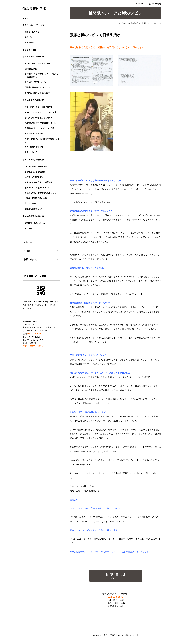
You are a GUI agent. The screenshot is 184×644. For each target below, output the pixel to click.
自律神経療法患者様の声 (33, 100)
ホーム (25, 19)
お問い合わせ (155, 4)
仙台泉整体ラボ (34, 9)
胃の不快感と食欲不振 (34, 147)
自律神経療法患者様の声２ (34, 216)
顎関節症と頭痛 (31, 69)
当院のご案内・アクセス (33, 25)
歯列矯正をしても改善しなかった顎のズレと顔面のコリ (41, 76)
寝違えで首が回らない (34, 209)
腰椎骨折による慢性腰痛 (35, 172)
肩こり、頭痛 (30, 203)
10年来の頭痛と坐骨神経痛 (36, 166)
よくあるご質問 (29, 50)
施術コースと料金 (32, 32)
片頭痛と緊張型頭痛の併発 (36, 198)
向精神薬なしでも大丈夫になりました (40, 123)
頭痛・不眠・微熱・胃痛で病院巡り (39, 107)
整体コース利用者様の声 (33, 160)
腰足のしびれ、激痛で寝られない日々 (40, 193)
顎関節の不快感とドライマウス (38, 87)
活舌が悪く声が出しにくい (36, 82)
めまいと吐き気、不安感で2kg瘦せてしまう (42, 140)
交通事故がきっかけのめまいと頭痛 (39, 128)
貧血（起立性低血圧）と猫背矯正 (38, 182)
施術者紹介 (29, 43)
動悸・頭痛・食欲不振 (34, 133)
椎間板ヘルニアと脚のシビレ (37, 188)
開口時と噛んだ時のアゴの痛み (38, 64)
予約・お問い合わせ (33, 346)
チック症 (28, 228)
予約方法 (28, 37)
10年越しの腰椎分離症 (34, 177)
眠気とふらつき (31, 152)
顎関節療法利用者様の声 (33, 57)
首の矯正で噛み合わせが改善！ (38, 93)
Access (140, 4)
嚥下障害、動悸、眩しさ (35, 223)
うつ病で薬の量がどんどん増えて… (39, 118)
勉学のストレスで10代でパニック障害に (41, 112)
